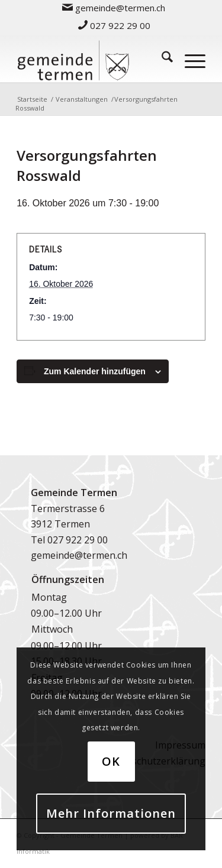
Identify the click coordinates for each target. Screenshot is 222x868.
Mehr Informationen (111, 813)
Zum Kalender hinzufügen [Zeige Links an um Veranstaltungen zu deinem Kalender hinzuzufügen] (95, 371)
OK (111, 761)
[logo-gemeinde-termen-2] (92, 59)
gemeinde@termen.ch (79, 555)
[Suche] (161, 59)
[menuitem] (114, 7)
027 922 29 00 (114, 25)
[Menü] (189, 59)
